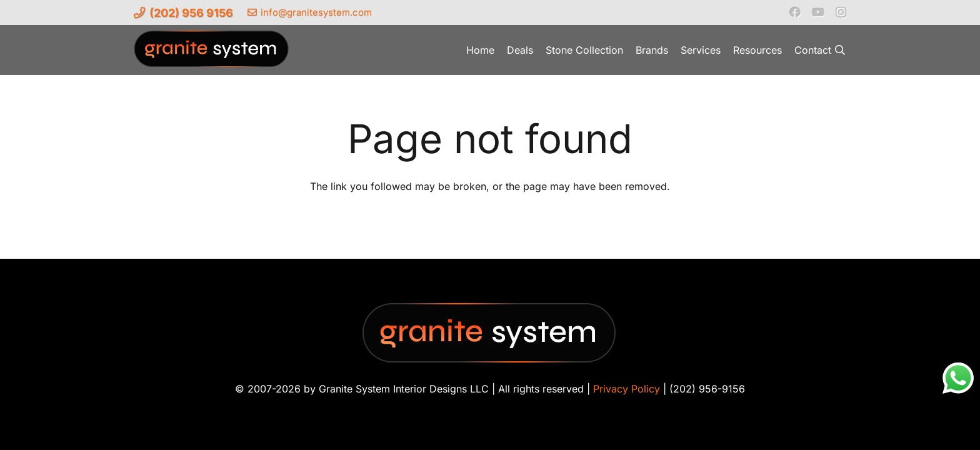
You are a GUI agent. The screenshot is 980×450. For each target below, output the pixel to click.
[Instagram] (841, 12)
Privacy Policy (627, 389)
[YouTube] (818, 12)
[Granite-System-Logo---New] (212, 53)
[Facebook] (795, 12)
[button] (840, 50)
